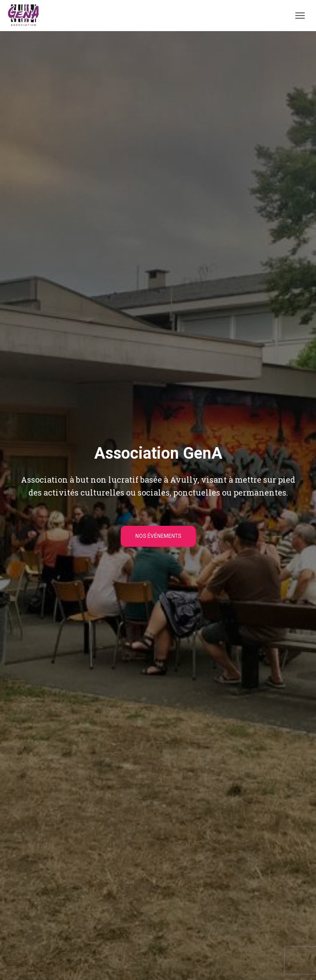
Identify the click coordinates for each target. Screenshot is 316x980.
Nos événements (158, 536)
